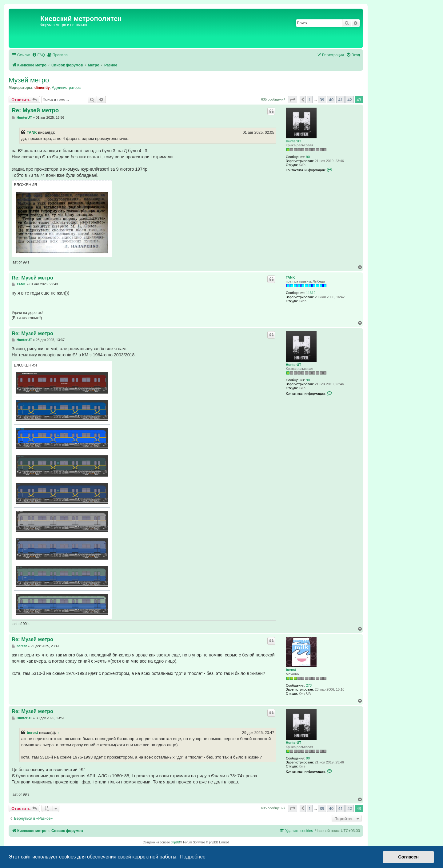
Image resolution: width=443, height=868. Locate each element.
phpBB (175, 842)
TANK (32, 133)
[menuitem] (38, 55)
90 (308, 157)
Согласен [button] (408, 857)
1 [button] (310, 100)
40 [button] (331, 100)
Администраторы (67, 88)
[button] (293, 100)
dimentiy (42, 88)
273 (309, 685)
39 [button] (322, 100)
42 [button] (350, 100)
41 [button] (340, 100)
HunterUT (293, 141)
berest (291, 670)
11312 (311, 293)
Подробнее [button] (193, 857)
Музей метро (29, 80)
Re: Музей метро (35, 110)
